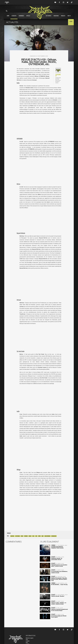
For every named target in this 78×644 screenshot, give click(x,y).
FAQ (27, 639)
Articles (28, 17)
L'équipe (28, 638)
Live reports (48, 17)
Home (8, 17)
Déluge (22, 536)
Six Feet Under (17, 536)
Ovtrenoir (26, 536)
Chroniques (21, 17)
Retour (70, 22)
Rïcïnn (39, 536)
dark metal (12, 536)
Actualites (14, 17)
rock (36, 536)
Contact (27, 640)
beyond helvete (54, 536)
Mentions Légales (30, 635)
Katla (33, 536)
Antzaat (30, 536)
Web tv (69, 17)
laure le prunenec (47, 536)
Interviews (56, 17)
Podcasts (63, 17)
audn (43, 536)
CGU (27, 636)
